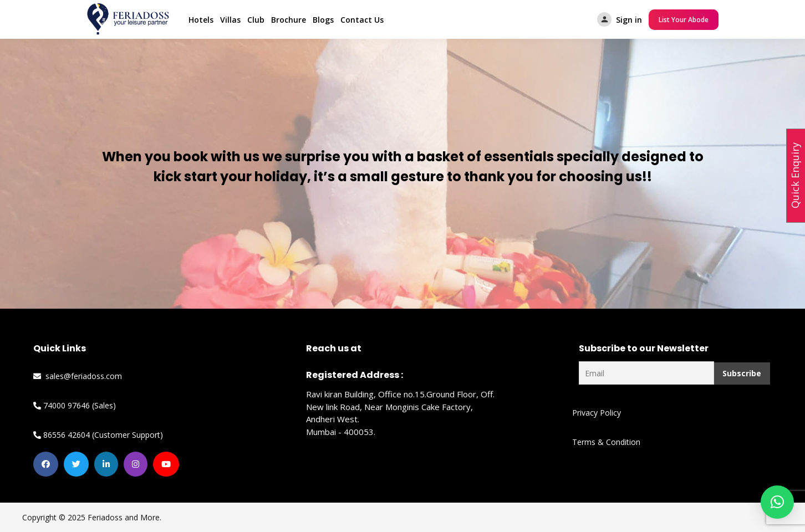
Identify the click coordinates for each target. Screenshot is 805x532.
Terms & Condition (606, 442)
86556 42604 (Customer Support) (98, 435)
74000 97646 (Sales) (75, 405)
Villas (230, 20)
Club (256, 20)
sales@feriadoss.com (78, 376)
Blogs (323, 20)
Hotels (201, 20)
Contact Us (362, 20)
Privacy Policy (597, 413)
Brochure (289, 20)
